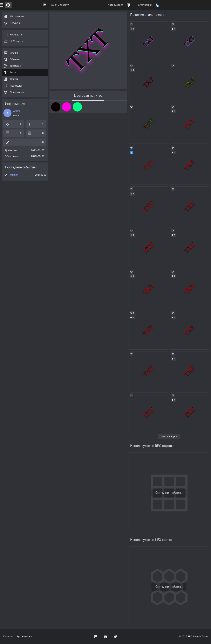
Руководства (24, 637)
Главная (8, 637)
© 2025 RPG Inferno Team (193, 637)
